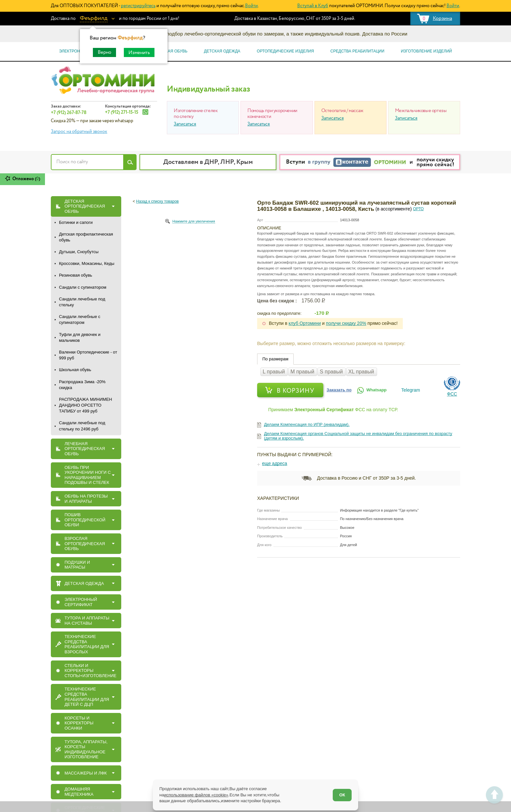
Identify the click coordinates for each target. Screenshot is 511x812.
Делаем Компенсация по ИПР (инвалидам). (307, 424)
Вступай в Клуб (313, 6)
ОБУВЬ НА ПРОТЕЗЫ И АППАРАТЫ (86, 499)
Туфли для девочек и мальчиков (80, 337)
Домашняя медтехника (79, 792)
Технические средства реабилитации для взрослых (87, 644)
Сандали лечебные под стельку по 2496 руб (82, 426)
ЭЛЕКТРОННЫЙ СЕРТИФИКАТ (81, 602)
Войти (251, 6)
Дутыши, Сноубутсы (79, 252)
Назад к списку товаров (158, 201)
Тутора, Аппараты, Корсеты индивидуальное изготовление (86, 749)
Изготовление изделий (426, 51)
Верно (104, 52)
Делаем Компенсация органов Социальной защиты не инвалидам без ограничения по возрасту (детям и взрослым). (358, 436)
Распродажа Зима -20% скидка (82, 385)
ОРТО (418, 209)
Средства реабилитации (357, 51)
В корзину (296, 391)
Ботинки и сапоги (76, 222)
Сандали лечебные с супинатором (80, 319)
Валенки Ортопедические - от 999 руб (88, 355)
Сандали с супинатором (83, 287)
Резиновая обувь (76, 275)
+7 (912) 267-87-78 (69, 113)
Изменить (139, 53)
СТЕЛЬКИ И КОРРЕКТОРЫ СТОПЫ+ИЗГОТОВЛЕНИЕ (90, 671)
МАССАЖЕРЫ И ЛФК (86, 773)
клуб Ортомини (305, 323)
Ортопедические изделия (285, 51)
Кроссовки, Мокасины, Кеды (87, 263)
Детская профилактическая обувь (86, 237)
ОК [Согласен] (342, 795)
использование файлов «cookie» (196, 795)
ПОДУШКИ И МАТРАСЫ (77, 565)
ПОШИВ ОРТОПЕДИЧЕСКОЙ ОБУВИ (85, 520)
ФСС (452, 394)
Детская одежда (222, 51)
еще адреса (275, 463)
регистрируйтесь (138, 6)
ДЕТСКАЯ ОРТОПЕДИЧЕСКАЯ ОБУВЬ (85, 206)
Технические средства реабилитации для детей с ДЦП (87, 697)
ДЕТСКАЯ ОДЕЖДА (84, 583)
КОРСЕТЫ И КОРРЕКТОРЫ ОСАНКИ (79, 723)
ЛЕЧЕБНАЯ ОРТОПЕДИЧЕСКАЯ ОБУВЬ (85, 449)
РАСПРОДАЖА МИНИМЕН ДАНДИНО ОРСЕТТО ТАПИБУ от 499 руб (86, 405)
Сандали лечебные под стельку (82, 302)
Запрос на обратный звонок (79, 132)
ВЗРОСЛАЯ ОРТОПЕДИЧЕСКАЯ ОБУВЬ (85, 544)
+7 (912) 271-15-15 (122, 112)
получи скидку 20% (346, 323)
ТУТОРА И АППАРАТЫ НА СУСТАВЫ (87, 621)
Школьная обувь (75, 370)
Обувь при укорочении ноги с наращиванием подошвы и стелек (88, 475)
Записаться (185, 124)
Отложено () (26, 179)
